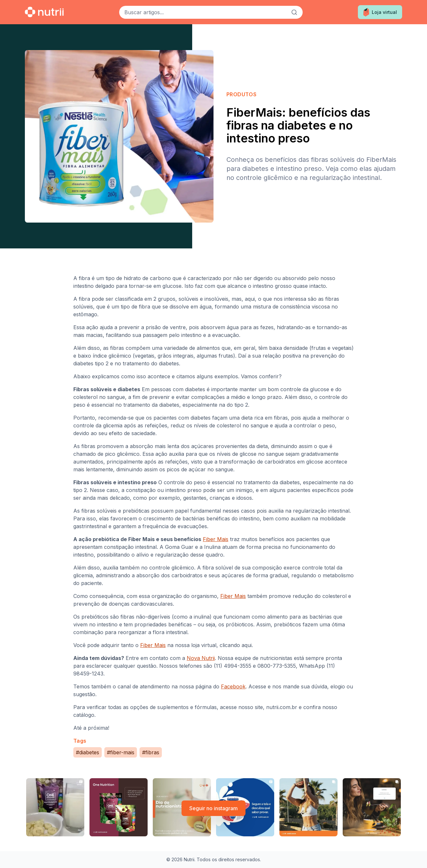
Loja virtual (380, 12)
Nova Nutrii (201, 658)
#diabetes (88, 752)
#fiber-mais (121, 752)
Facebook (233, 686)
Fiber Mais (216, 539)
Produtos (241, 94)
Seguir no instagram (213, 808)
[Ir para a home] (44, 12)
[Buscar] (294, 12)
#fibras (151, 752)
